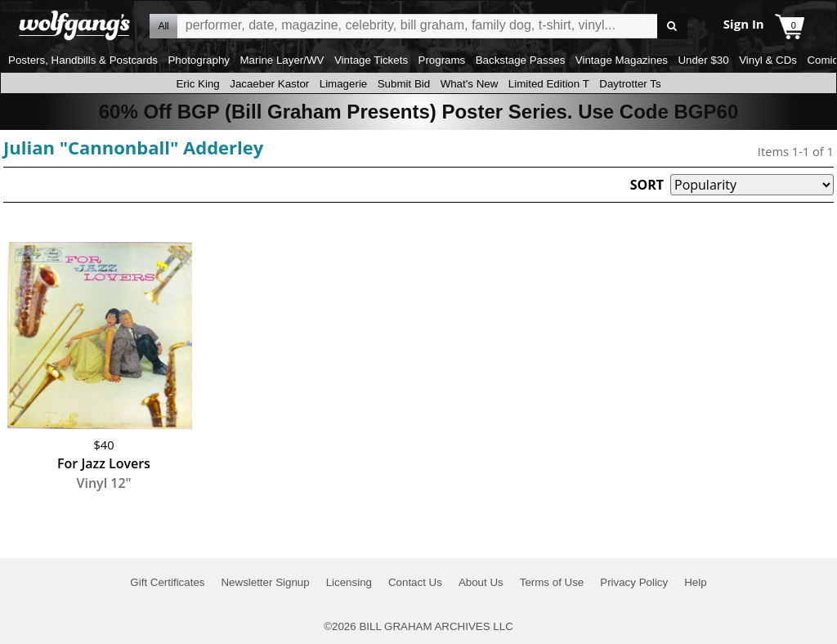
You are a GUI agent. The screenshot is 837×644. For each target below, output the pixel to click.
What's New (470, 84)
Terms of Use (552, 582)
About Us (481, 582)
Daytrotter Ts (630, 84)
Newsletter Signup (265, 582)
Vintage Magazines (622, 60)
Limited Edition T (549, 84)
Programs (442, 60)
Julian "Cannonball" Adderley (133, 147)
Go (672, 27)
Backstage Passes (521, 60)
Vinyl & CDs (768, 60)
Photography (199, 60)
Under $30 (703, 60)
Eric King (197, 84)
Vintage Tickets (371, 60)
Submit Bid (404, 84)
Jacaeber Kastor (269, 84)
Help (695, 582)
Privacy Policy (634, 582)
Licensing (349, 582)
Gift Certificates (167, 582)
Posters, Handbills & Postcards (83, 60)
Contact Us (415, 582)
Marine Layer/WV (282, 60)
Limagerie (344, 84)
